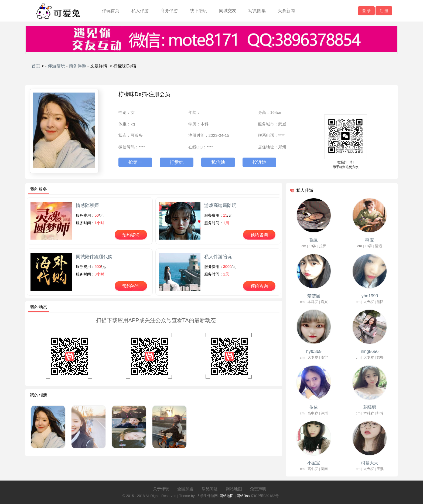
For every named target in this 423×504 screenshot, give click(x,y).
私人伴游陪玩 (218, 257)
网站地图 (234, 489)
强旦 (314, 240)
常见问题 (210, 489)
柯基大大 (370, 463)
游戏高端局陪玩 (220, 205)
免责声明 (258, 489)
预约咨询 (131, 235)
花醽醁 (370, 407)
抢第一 (135, 162)
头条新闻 (286, 11)
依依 (314, 407)
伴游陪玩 (56, 66)
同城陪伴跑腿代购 (94, 257)
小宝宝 (314, 463)
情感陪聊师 (87, 205)
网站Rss (243, 496)
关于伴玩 (161, 489)
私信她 (218, 162)
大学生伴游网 (207, 496)
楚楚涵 (314, 296)
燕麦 (370, 240)
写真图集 (257, 11)
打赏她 (177, 162)
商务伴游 (169, 11)
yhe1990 (370, 296)
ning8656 (370, 351)
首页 (36, 66)
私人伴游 (140, 11)
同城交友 (228, 11)
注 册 (384, 11)
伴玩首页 (111, 11)
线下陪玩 (199, 11)
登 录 (366, 11)
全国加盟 (185, 489)
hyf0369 (314, 351)
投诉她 (259, 162)
